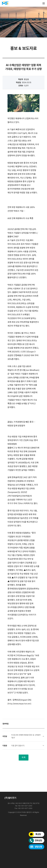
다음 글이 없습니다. (18, 746)
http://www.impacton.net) (20, 704)
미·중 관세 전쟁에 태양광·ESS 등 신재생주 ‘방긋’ (26, 736)
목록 (24, 757)
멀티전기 (5, 3)
